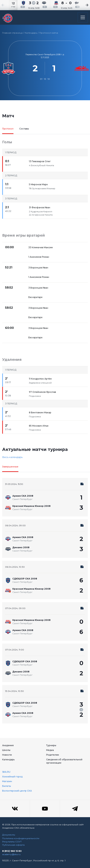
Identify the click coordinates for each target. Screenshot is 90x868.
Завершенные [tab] (10, 467)
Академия (8, 745)
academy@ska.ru (11, 854)
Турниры (51, 745)
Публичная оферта (13, 845)
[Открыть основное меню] (83, 17)
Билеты (7, 786)
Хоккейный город (12, 777)
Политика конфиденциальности (21, 838)
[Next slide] (83, 5)
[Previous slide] (7, 5)
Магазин (7, 781)
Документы (9, 835)
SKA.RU (6, 772)
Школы (6, 750)
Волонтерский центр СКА (17, 791)
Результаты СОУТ (12, 842)
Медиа (50, 750)
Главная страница (12, 33)
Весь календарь (12, 457)
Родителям (53, 755)
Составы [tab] (24, 129)
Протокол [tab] (8, 129)
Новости (7, 755)
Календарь (31, 33)
